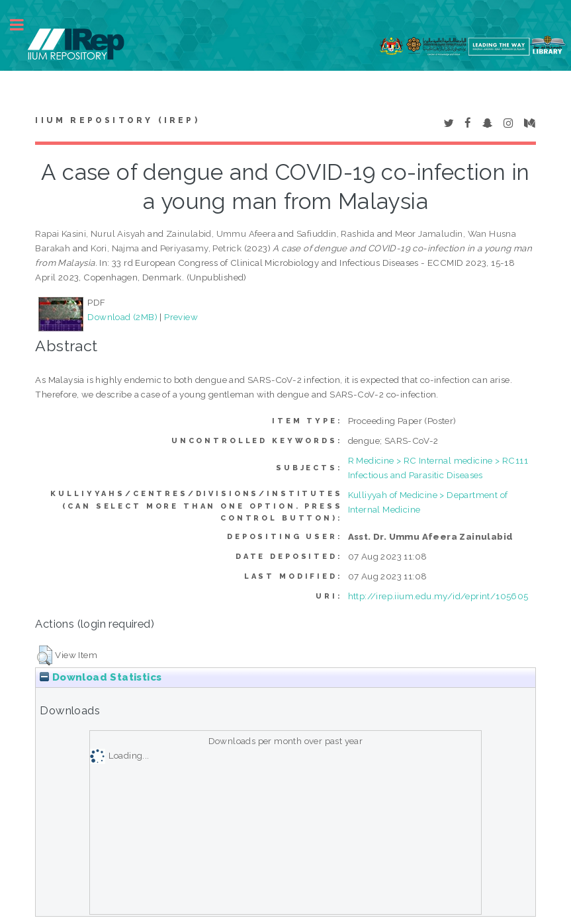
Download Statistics (101, 677)
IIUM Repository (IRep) (117, 120)
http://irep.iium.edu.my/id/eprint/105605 (438, 596)
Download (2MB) (122, 317)
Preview (181, 317)
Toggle (24, 25)
